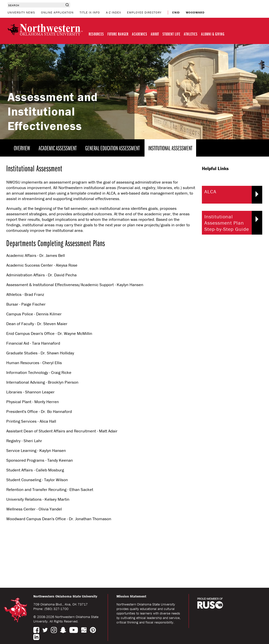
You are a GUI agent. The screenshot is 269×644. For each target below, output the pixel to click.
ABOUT (155, 34)
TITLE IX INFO (90, 12)
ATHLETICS (191, 34)
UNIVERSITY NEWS (21, 12)
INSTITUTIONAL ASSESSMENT (170, 148)
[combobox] (36, 5)
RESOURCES (96, 34)
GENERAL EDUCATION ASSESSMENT (112, 148)
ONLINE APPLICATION (57, 12)
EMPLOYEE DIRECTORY (144, 12)
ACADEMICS (140, 34)
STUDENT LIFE (171, 34)
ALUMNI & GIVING (213, 34)
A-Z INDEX (113, 12)
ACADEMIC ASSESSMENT (58, 148)
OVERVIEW (22, 148)
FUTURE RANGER (118, 34)
